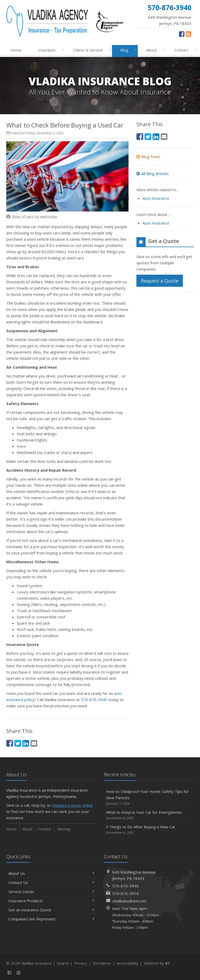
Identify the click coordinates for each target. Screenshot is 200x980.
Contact (185, 50)
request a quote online (72, 805)
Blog (127, 50)
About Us (51, 873)
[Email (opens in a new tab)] (34, 743)
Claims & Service (91, 50)
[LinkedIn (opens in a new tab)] (26, 743)
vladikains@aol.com (129, 901)
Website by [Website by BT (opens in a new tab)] (157, 963)
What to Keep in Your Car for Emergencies (149, 815)
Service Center (51, 892)
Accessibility (127, 963)
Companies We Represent (51, 919)
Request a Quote (160, 281)
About (155, 50)
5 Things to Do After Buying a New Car (149, 830)
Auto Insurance (156, 198)
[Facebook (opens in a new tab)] (182, 34)
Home (16, 50)
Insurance (50, 50)
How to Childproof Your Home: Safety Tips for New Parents (149, 798)
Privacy (81, 963)
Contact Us (51, 882)
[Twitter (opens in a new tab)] (18, 743)
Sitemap (64, 829)
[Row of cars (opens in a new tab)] (23, 216)
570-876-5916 (126, 893)
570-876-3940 (94, 700)
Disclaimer (102, 963)
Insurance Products (51, 901)
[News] (188, 34)
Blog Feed (148, 157)
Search (63, 963)
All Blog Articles (153, 174)
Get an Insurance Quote (51, 910)
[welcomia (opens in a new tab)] (48, 216)
